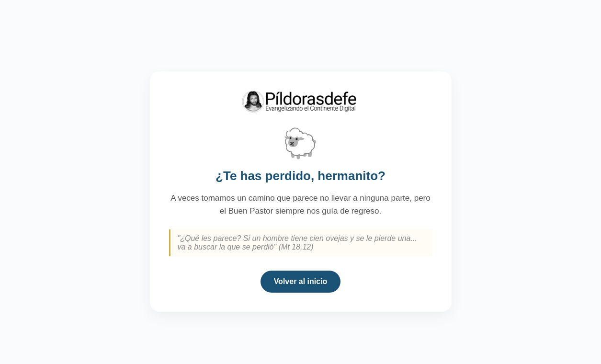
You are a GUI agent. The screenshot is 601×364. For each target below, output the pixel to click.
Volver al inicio (301, 281)
